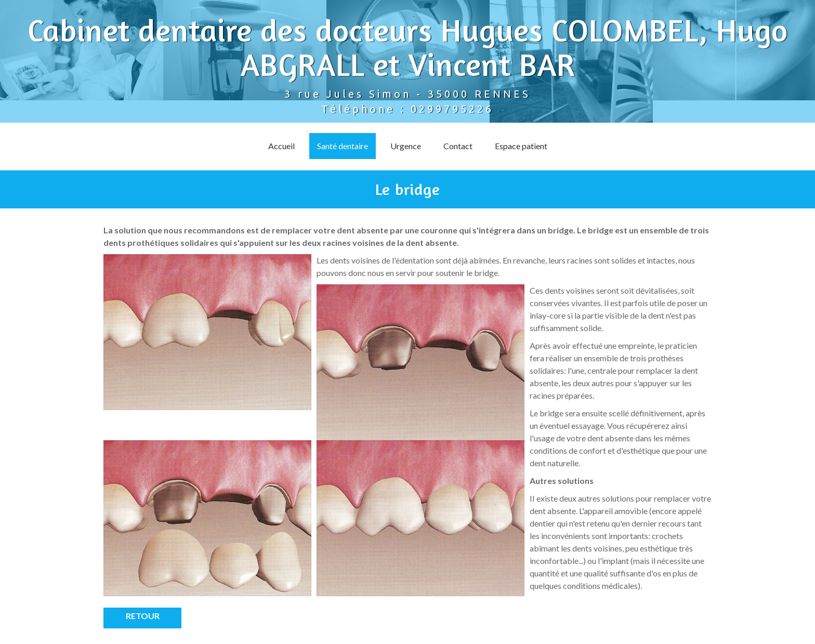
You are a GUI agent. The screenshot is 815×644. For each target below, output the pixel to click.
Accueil (281, 146)
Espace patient (521, 146)
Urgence (406, 146)
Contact (458, 146)
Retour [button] (143, 616)
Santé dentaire (343, 146)
